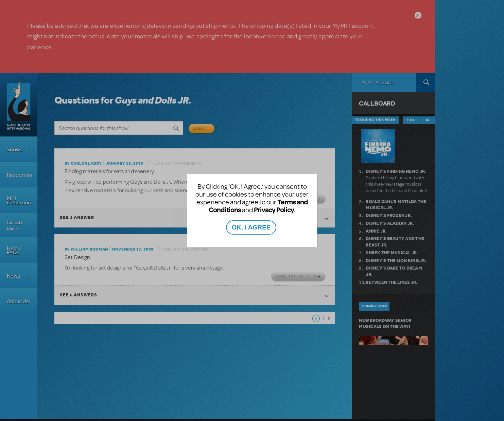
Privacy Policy (274, 210)
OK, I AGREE (251, 227)
